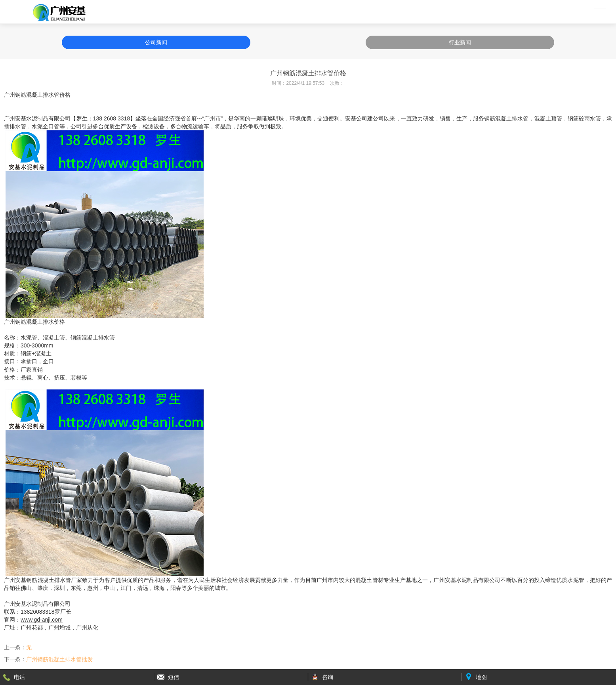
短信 (174, 677)
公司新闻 (156, 42)
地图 (481, 677)
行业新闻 (460, 42)
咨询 (328, 677)
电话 (19, 677)
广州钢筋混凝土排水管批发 (59, 659)
